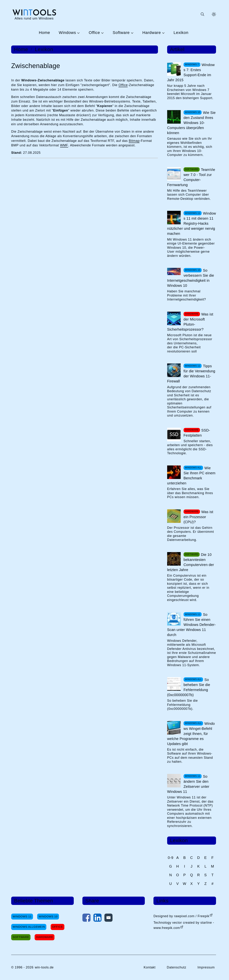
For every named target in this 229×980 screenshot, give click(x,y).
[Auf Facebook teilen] (86, 918)
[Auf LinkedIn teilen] (97, 918)
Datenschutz (177, 967)
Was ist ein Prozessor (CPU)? (198, 517)
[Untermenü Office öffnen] (102, 33)
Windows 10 (48, 916)
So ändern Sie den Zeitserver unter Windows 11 (188, 784)
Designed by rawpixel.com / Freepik (181, 916)
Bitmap (134, 141)
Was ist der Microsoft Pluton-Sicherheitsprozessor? (190, 322)
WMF (64, 145)
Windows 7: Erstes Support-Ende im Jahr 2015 (191, 72)
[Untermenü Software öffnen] (132, 33)
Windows (67, 33)
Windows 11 (22, 916)
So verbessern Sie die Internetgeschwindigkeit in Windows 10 (191, 278)
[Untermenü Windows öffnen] (78, 33)
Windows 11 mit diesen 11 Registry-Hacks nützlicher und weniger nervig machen (192, 223)
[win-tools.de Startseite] (34, 14)
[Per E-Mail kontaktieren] (108, 918)
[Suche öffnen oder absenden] (202, 14)
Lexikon (181, 33)
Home (44, 33)
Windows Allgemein (29, 927)
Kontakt (149, 967)
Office (94, 33)
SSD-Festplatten (197, 433)
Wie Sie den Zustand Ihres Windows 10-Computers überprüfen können (191, 123)
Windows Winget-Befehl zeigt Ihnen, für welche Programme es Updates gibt (191, 734)
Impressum (206, 967)
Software (121, 33)
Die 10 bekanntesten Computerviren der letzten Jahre (191, 562)
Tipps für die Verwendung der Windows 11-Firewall (191, 374)
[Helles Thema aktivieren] (214, 14)
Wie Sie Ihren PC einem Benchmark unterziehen (191, 476)
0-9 (171, 858)
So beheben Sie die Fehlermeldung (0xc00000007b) (189, 687)
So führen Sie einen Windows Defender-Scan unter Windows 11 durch (191, 625)
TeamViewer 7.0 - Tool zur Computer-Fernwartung (191, 177)
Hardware (152, 33)
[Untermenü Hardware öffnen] (163, 33)
